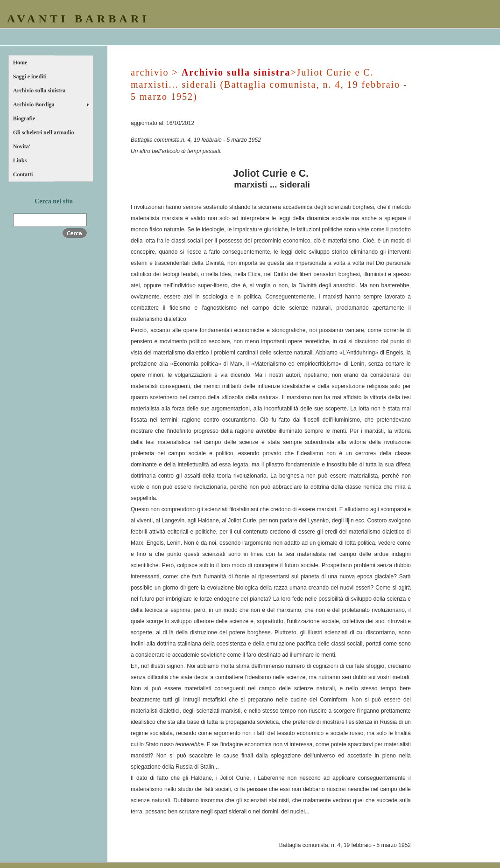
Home (20, 62)
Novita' (22, 146)
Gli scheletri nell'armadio (44, 132)
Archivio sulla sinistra (39, 90)
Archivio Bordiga (34, 104)
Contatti (23, 174)
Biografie (24, 118)
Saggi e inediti (30, 76)
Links (20, 160)
